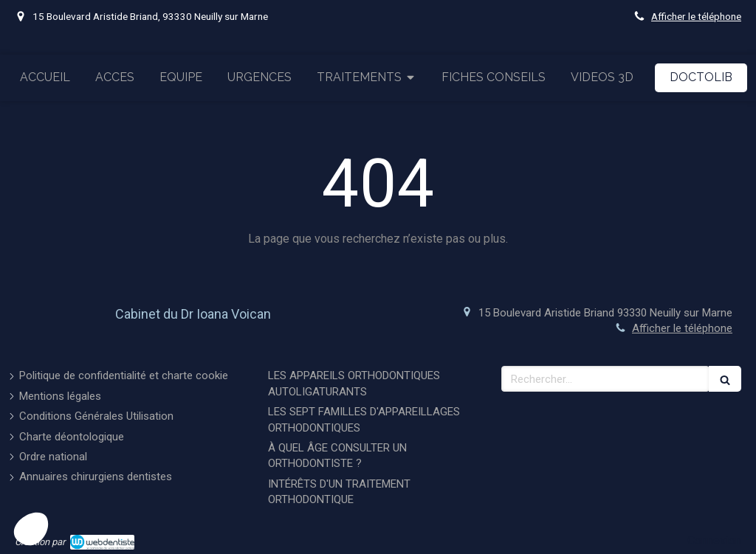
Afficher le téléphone (696, 16)
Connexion (714, 540)
